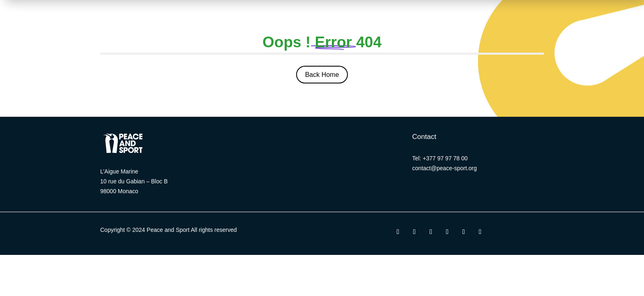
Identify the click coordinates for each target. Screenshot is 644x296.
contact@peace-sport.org (445, 168)
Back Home (322, 75)
